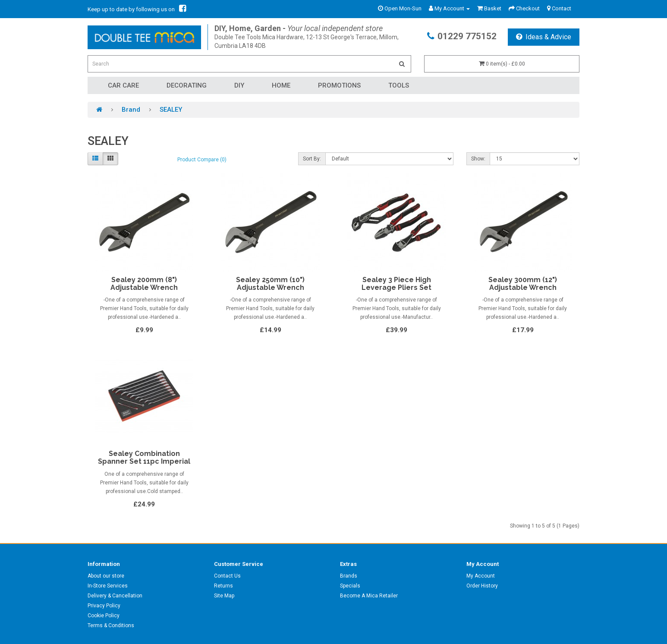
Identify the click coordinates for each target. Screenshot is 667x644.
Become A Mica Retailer (369, 596)
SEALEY (171, 110)
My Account (481, 576)
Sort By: (312, 159)
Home (281, 85)
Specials (350, 586)
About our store (106, 576)
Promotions (339, 85)
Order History (482, 586)
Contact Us (227, 576)
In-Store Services (108, 586)
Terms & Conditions (111, 625)
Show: (478, 159)
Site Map (224, 596)
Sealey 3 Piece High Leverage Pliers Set (396, 284)
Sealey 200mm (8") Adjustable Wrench (144, 284)
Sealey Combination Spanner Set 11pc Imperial (144, 457)
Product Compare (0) (202, 160)
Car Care (123, 85)
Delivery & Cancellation (115, 596)
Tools (399, 85)
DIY (239, 85)
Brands (349, 576)
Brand (131, 110)
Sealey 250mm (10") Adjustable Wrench (270, 284)
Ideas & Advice (544, 37)
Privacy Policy (104, 606)
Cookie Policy (104, 616)
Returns (223, 586)
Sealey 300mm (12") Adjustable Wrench (523, 284)
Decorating (187, 85)
